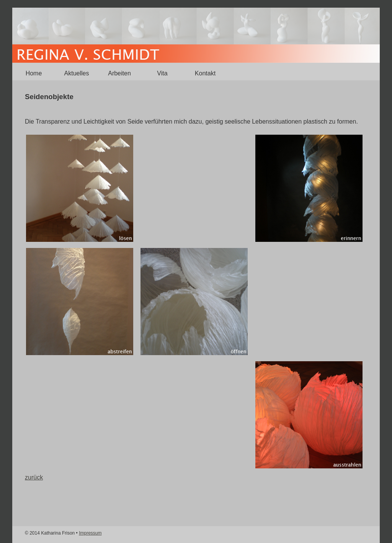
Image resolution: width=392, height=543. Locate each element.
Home (34, 73)
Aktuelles (77, 73)
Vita (162, 73)
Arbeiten (119, 73)
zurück (34, 477)
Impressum (90, 533)
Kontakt (205, 73)
